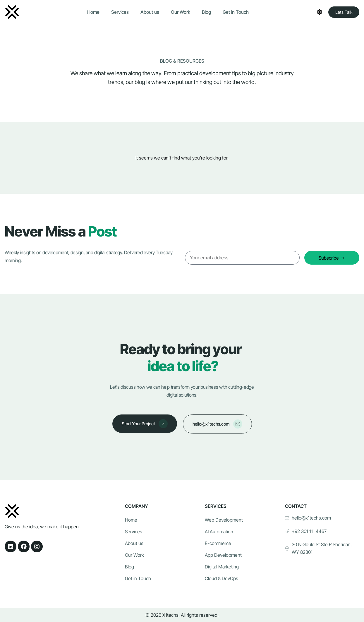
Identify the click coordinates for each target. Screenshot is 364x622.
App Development (223, 555)
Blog (206, 12)
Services (120, 12)
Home (93, 12)
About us (150, 12)
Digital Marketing (222, 567)
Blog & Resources (182, 61)
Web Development (224, 520)
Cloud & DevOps (222, 579)
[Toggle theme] (320, 12)
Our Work (181, 12)
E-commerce (218, 544)
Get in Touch (236, 12)
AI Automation (219, 532)
